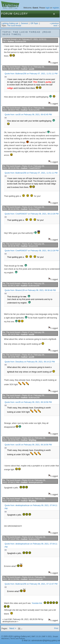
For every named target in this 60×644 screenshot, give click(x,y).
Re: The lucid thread (11, 67)
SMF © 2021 (47, 636)
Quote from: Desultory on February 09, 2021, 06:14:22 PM (30, 362)
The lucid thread (14, 26)
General (24, 23)
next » (56, 26)
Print (56, 628)
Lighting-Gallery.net (10, 23)
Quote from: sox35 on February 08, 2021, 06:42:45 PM (28, 115)
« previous (54, 23)
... (22, 629)
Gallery (21, 14)
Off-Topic (34, 23)
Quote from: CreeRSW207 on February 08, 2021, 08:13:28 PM (32, 214)
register (56, 8)
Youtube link (37, 603)
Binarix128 (33, 246)
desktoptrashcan (36, 482)
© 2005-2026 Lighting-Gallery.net (16, 636)
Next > (13, 628)
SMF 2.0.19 (36, 636)
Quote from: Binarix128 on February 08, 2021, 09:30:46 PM (30, 290)
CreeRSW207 (35, 168)
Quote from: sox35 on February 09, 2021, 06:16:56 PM (28, 402)
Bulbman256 (21, 42)
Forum (7, 14)
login (48, 8)
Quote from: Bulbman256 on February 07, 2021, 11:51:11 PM (31, 74)
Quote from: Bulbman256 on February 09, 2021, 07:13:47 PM (31, 584)
